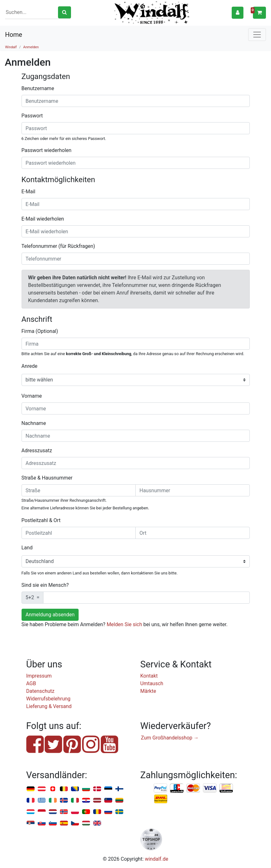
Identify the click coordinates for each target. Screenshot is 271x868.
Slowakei (42, 823)
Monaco (42, 812)
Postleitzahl (35, 520)
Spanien (64, 823)
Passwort (32, 116)
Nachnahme (161, 799)
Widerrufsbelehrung (48, 699)
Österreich (42, 789)
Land (27, 548)
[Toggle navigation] (257, 35)
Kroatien (86, 801)
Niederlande (53, 812)
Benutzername (38, 88)
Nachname (34, 423)
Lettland (97, 801)
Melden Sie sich (124, 624)
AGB (31, 683)
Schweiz (53, 789)
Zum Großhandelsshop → (170, 738)
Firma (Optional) (40, 331)
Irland (53, 801)
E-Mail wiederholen (43, 219)
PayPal (161, 788)
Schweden (119, 812)
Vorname (32, 396)
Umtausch (152, 683)
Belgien (64, 789)
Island (64, 801)
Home (14, 35)
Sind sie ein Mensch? (45, 585)
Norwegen (64, 812)
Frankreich (31, 801)
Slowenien (53, 823)
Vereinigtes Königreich (97, 823)
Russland (108, 812)
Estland (108, 789)
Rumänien (97, 812)
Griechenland (42, 801)
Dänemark (97, 789)
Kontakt (149, 676)
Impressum (39, 676)
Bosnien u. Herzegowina (75, 789)
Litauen (119, 801)
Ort (57, 520)
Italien (75, 801)
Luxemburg (31, 812)
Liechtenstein (108, 801)
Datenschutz (40, 691)
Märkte (148, 691)
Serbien (31, 823)
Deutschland (31, 789)
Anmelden (31, 47)
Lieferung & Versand (49, 706)
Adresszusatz (37, 451)
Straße (29, 478)
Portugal (86, 812)
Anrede (30, 366)
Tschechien (75, 823)
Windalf (11, 47)
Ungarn (86, 823)
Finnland (119, 789)
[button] (238, 13)
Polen (75, 812)
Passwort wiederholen (47, 150)
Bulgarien (86, 789)
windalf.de (157, 859)
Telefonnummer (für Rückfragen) (58, 246)
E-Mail (29, 192)
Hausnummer (57, 478)
